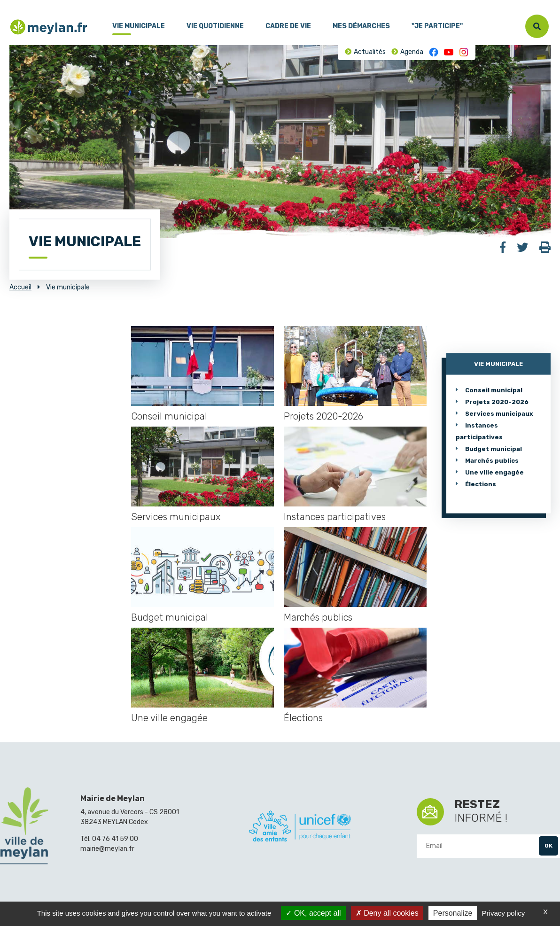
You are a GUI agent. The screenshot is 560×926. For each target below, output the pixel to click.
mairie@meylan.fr (107, 849)
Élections (303, 718)
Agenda (412, 52)
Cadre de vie (288, 26)
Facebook (434, 52)
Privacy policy (504, 913)
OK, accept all (313, 913)
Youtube (449, 52)
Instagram (464, 52)
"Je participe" (437, 26)
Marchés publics (318, 617)
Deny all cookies (387, 913)
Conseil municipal (169, 416)
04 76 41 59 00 (115, 839)
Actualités (370, 52)
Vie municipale (139, 26)
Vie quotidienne (215, 26)
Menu (16, 4)
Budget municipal (170, 617)
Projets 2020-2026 (323, 416)
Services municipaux (176, 517)
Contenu (41, 4)
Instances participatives (335, 517)
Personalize (453, 913)
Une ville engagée (169, 718)
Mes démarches (361, 26)
